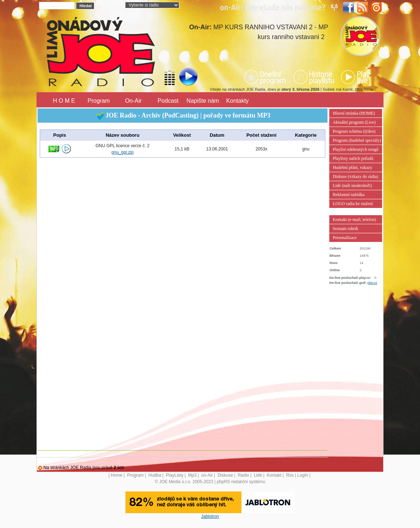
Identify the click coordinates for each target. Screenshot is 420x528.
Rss (290, 475)
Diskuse (225, 475)
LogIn (303, 475)
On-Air (133, 101)
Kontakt (274, 475)
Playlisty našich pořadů (353, 158)
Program (98, 101)
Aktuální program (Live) (354, 122)
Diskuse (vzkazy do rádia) (356, 176)
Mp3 (192, 475)
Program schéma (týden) (354, 131)
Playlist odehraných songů (356, 149)
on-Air (207, 475)
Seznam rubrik (346, 229)
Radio (243, 475)
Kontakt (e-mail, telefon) (355, 220)
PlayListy (175, 475)
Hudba (155, 475)
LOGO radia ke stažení (353, 204)
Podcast (168, 101)
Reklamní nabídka (349, 195)
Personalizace (345, 238)
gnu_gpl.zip (122, 152)
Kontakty (237, 101)
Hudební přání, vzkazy (353, 167)
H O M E (64, 101)
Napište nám (203, 101)
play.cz (372, 283)
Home (116, 475)
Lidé (258, 475)
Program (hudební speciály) (357, 140)
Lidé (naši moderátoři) (352, 186)
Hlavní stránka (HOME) (354, 113)
